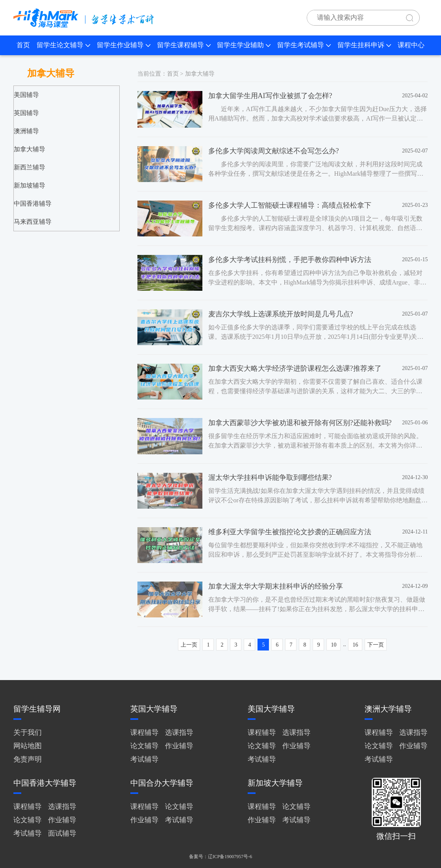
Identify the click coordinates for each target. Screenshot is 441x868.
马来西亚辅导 (33, 222)
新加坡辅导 (30, 185)
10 (334, 645)
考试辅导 (145, 759)
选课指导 (179, 732)
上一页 (189, 645)
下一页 (376, 645)
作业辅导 (179, 746)
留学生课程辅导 (184, 45)
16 (355, 645)
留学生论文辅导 (63, 45)
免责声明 (28, 759)
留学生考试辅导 (304, 45)
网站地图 (28, 746)
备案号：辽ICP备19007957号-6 (221, 857)
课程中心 (411, 45)
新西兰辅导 (30, 167)
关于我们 (28, 732)
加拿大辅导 (30, 149)
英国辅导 (26, 113)
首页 (23, 45)
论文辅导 (145, 746)
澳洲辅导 (26, 131)
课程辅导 (145, 732)
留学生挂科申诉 (364, 45)
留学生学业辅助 (244, 45)
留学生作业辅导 (124, 45)
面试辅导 (62, 833)
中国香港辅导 (33, 204)
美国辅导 (26, 95)
